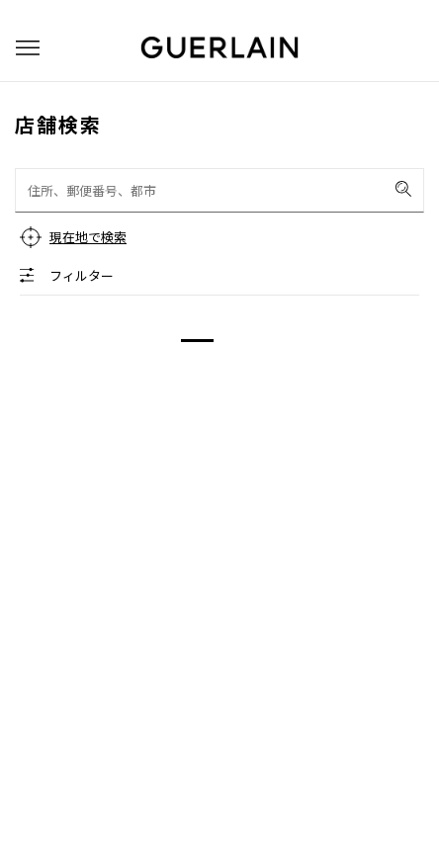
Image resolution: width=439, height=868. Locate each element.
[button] (28, 48)
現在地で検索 (88, 237)
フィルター (82, 275)
